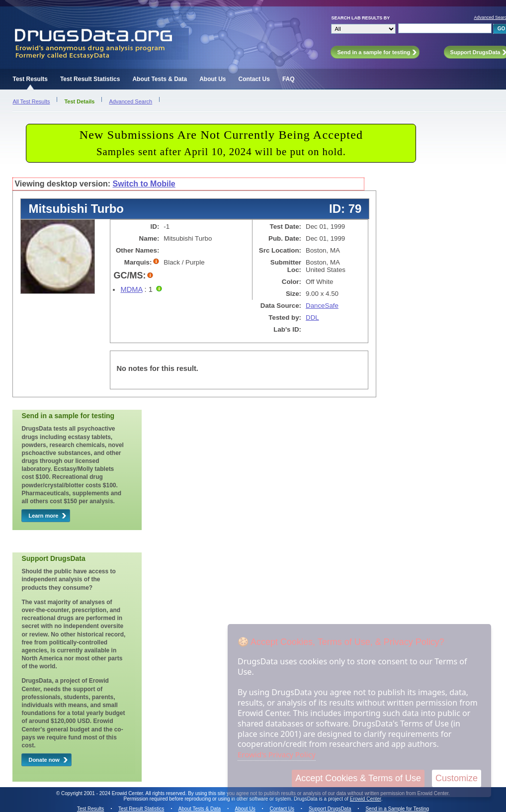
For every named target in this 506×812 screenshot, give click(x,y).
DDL (312, 317)
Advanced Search (130, 101)
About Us (212, 79)
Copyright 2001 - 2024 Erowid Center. (103, 793)
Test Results (30, 79)
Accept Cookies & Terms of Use (358, 778)
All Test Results (31, 101)
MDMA (131, 289)
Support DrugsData (330, 809)
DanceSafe (322, 306)
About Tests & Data (160, 79)
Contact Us (254, 79)
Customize (457, 778)
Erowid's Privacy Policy (277, 754)
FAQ (289, 79)
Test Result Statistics (90, 79)
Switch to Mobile (144, 184)
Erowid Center (366, 799)
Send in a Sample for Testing (397, 809)
